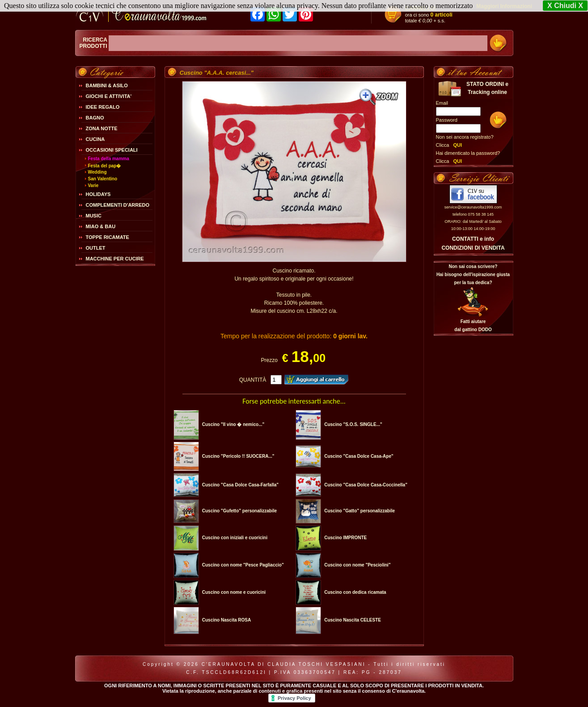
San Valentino (103, 179)
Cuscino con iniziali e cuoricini (235, 538)
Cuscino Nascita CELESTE (353, 620)
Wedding (97, 172)
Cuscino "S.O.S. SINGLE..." (353, 424)
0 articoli (442, 15)
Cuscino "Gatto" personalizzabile (360, 511)
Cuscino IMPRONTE (345, 538)
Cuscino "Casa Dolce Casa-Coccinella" (366, 485)
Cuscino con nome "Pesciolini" (357, 565)
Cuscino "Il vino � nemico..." (233, 424)
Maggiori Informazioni (504, 6)
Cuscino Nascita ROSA (226, 620)
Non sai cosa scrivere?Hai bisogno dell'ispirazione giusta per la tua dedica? (473, 275)
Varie (93, 185)
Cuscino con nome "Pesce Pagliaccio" (243, 565)
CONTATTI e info (473, 239)
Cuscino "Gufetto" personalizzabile (239, 511)
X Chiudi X (565, 6)
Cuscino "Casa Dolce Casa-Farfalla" (240, 485)
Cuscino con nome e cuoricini (234, 592)
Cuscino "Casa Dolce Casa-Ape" (359, 456)
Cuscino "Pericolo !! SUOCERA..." (238, 456)
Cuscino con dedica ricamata (355, 592)
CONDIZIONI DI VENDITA (473, 248)
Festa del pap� (105, 166)
